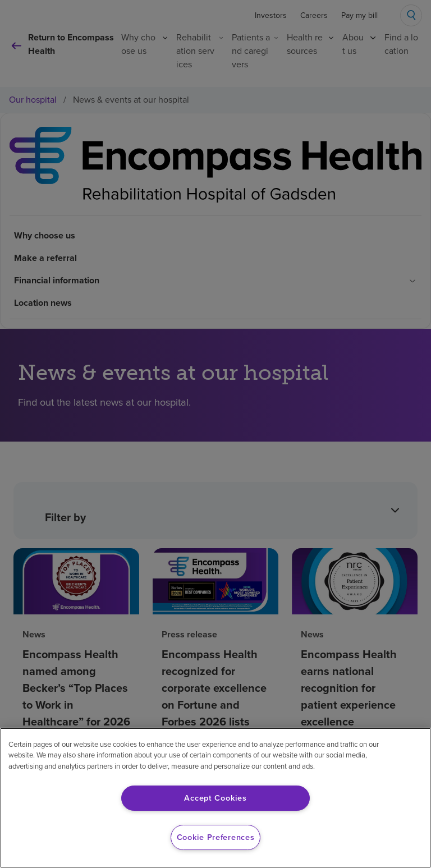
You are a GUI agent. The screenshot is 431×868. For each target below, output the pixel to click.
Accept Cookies (215, 798)
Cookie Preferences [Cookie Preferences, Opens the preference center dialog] (216, 837)
